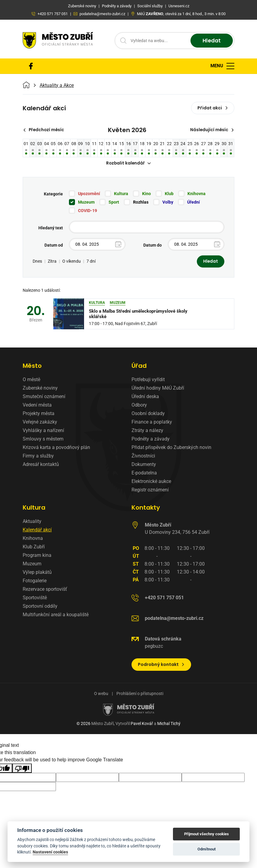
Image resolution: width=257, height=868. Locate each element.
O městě (31, 380)
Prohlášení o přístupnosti (140, 694)
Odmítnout (207, 849)
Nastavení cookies (50, 852)
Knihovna (197, 194)
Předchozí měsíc (45, 130)
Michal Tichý (169, 724)
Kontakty (146, 508)
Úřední (194, 202)
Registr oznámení (150, 490)
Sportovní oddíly (40, 607)
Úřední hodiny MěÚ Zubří (158, 389)
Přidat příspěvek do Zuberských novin (171, 448)
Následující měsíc (211, 130)
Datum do (153, 245)
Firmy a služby (38, 456)
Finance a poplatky (152, 422)
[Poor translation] (22, 768)
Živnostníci (143, 456)
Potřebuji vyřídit (148, 380)
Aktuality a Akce (57, 85)
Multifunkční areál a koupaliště (56, 615)
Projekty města (39, 414)
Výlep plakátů (37, 573)
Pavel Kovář (142, 724)
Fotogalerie (35, 581)
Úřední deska (145, 397)
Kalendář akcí (37, 530)
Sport (114, 202)
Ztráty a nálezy (147, 431)
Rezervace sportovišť (45, 590)
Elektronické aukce (151, 482)
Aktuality (32, 522)
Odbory (139, 406)
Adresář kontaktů (41, 465)
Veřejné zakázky (40, 422)
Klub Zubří (34, 547)
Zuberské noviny (40, 389)
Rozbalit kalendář (128, 164)
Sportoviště (35, 598)
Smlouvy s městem (43, 439)
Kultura (121, 194)
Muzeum (86, 202)
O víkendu (72, 262)
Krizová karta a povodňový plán (56, 448)
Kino (146, 194)
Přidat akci (213, 108)
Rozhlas (141, 202)
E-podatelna (144, 473)
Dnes (37, 262)
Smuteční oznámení (44, 397)
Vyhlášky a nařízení (43, 431)
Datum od (54, 245)
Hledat (211, 41)
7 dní (91, 262)
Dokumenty (144, 465)
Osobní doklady (148, 414)
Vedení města (37, 406)
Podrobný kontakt (161, 665)
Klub (169, 194)
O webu (101, 694)
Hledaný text (51, 228)
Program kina (37, 556)
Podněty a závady (151, 439)
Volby (168, 202)
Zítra (52, 262)
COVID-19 (88, 211)
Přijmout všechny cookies (207, 834)
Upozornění (89, 194)
